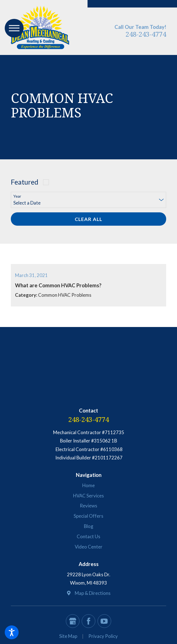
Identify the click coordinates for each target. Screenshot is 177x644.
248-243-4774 (146, 34)
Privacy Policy (103, 636)
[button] (12, 632)
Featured (25, 182)
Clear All (88, 219)
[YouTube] (104, 621)
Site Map (68, 636)
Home (88, 485)
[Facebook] (88, 621)
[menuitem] (88, 485)
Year (17, 196)
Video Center (89, 547)
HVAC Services (88, 496)
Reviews (88, 506)
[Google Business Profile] (73, 621)
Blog (89, 526)
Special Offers (88, 516)
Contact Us (88, 536)
